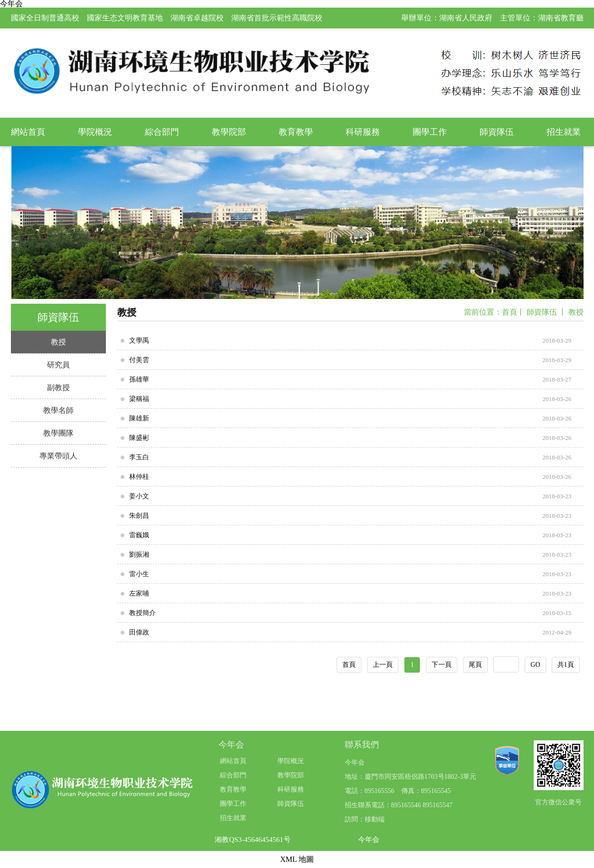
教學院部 (229, 132)
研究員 (58, 365)
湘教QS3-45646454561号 (252, 840)
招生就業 (564, 132)
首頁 (509, 312)
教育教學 (296, 132)
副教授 (58, 387)
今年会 (369, 840)
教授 (58, 342)
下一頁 (442, 665)
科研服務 (363, 132)
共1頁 (566, 665)
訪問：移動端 (365, 819)
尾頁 (475, 665)
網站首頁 (28, 132)
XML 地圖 (297, 859)
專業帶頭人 (58, 456)
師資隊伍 (497, 132)
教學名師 (58, 410)
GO (535, 665)
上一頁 (383, 665)
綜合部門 (162, 132)
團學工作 (430, 132)
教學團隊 (58, 433)
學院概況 (95, 132)
